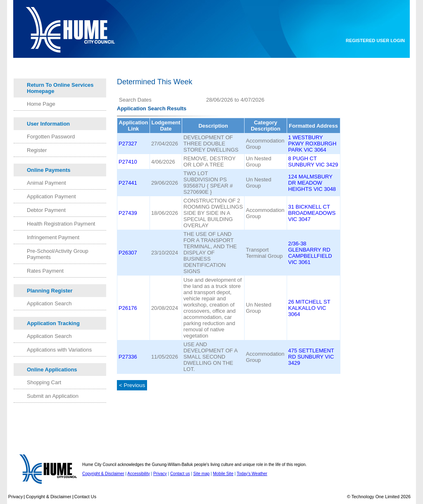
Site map (201, 474)
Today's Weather (252, 474)
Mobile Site (223, 474)
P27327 (128, 144)
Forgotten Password (51, 137)
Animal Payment (46, 183)
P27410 (128, 162)
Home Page (41, 104)
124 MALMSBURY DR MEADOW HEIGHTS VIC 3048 (312, 183)
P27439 (128, 213)
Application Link (134, 126)
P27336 (128, 357)
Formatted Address (313, 126)
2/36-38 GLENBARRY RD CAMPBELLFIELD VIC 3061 (310, 253)
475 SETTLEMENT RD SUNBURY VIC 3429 (311, 357)
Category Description (266, 126)
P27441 (128, 183)
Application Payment (51, 196)
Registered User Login (375, 40)
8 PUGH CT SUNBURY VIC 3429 (313, 162)
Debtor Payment (46, 210)
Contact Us (86, 497)
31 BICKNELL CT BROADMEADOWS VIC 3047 (312, 213)
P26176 (128, 308)
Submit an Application (53, 396)
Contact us (180, 474)
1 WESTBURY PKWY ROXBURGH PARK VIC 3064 (312, 144)
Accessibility (138, 474)
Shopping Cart (44, 382)
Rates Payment (45, 271)
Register (37, 150)
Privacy (160, 474)
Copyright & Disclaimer (103, 474)
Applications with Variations (59, 350)
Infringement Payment (53, 237)
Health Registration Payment (61, 224)
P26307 (128, 253)
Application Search (49, 303)
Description (213, 126)
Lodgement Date (166, 126)
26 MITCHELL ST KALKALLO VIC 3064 (309, 308)
